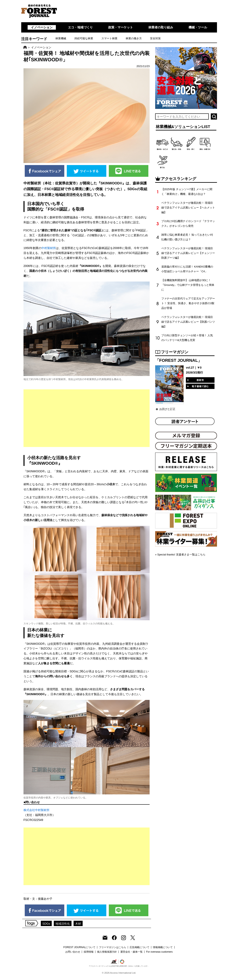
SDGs (46, 924)
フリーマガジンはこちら (113, 947)
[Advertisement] (87, 418)
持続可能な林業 (84, 38)
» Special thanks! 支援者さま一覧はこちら (180, 555)
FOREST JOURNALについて (80, 947)
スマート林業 (109, 38)
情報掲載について (163, 947)
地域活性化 (63, 924)
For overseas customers (159, 952)
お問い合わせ (73, 952)
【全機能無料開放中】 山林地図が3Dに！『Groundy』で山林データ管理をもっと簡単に (188, 285)
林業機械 (61, 38)
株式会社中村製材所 (36, 810)
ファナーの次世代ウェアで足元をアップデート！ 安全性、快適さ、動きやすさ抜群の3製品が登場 (188, 303)
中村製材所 (49, 248)
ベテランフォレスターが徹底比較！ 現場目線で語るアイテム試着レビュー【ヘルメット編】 (188, 208)
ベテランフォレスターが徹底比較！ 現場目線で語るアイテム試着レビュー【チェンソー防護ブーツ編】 (188, 253)
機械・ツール (198, 27)
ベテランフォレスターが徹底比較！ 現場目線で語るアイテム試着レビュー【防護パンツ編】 (188, 322)
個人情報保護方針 (107, 952)
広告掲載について (140, 947)
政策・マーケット (121, 27)
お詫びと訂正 (167, 409)
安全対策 (155, 38)
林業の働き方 (134, 38)
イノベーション (42, 27)
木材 (78, 924)
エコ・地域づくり (80, 27)
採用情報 (89, 952)
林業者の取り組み (161, 27)
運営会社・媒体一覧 (131, 952)
